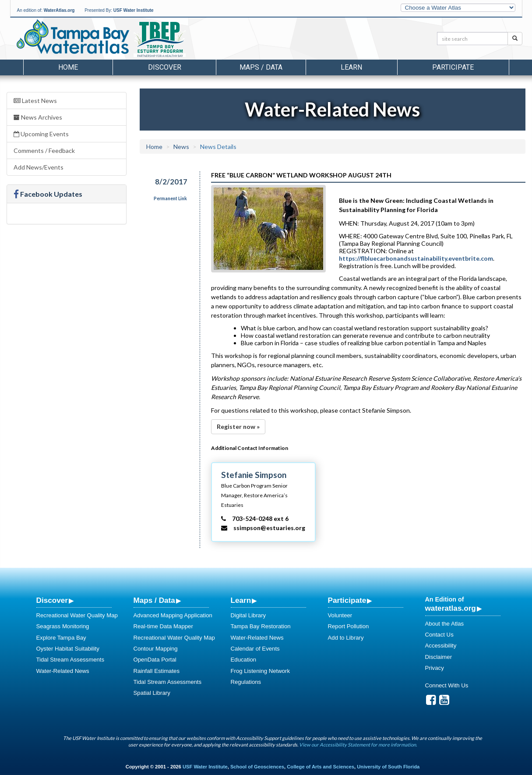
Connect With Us (447, 685)
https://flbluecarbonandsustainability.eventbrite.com (416, 258)
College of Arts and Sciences (321, 767)
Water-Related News (63, 671)
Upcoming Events (41, 134)
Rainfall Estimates (157, 671)
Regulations (246, 682)
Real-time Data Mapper (163, 626)
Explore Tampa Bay (61, 638)
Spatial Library (152, 693)
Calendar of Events (255, 649)
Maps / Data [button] (261, 67)
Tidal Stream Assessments (70, 660)
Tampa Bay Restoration (261, 626)
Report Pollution (349, 626)
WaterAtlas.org (59, 10)
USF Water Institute (134, 10)
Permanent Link (170, 198)
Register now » (238, 426)
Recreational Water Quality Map (77, 615)
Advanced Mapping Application (173, 615)
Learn (241, 600)
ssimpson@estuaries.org (269, 528)
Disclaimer (439, 657)
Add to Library (346, 638)
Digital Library (248, 615)
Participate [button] (453, 67)
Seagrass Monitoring (63, 626)
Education (244, 660)
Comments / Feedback (44, 150)
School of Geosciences (257, 767)
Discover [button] (165, 67)
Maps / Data (154, 600)
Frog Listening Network (261, 671)
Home (68, 67)
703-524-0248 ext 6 (260, 518)
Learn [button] (351, 67)
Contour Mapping (156, 649)
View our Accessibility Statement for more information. (358, 745)
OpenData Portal (155, 660)
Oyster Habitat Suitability (68, 649)
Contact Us (439, 635)
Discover (52, 600)
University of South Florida (388, 767)
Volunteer (340, 615)
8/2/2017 (171, 182)
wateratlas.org (451, 608)
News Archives (38, 117)
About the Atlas (445, 624)
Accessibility (441, 646)
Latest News (35, 101)
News (181, 147)
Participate (347, 600)
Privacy (435, 668)
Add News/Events (39, 167)
